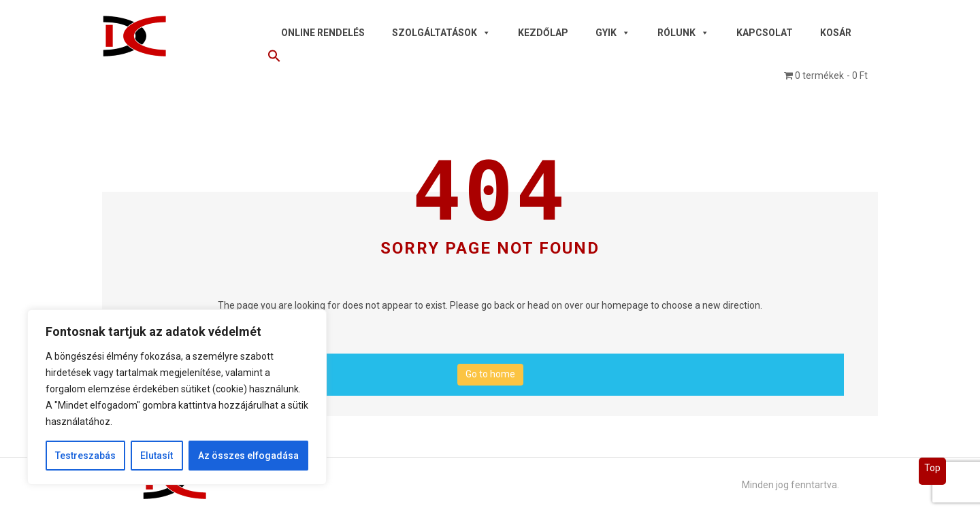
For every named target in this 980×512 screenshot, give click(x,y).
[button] (568, 58)
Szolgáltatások (441, 33)
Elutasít (157, 456)
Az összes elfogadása (248, 456)
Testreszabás (85, 456)
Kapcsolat (765, 33)
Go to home (490, 374)
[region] (177, 397)
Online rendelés (323, 33)
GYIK (613, 33)
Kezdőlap (543, 33)
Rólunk (683, 33)
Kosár (836, 33)
